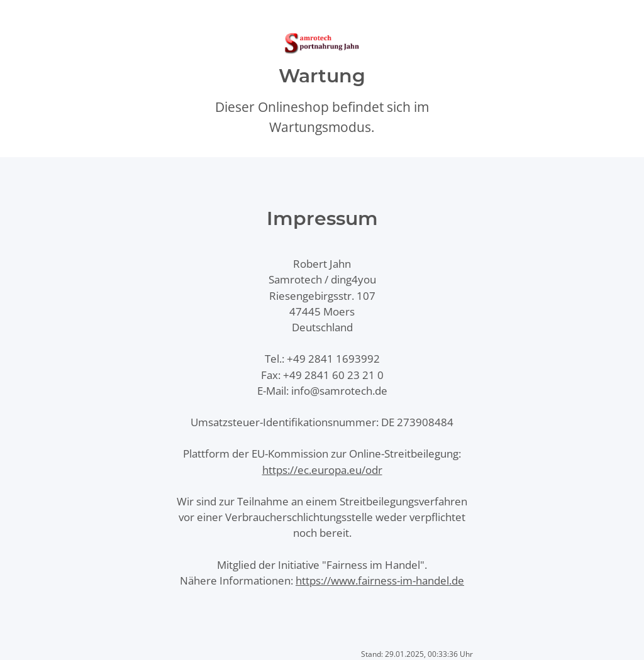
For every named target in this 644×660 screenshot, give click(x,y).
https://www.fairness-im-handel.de (380, 580)
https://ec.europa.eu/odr (322, 470)
